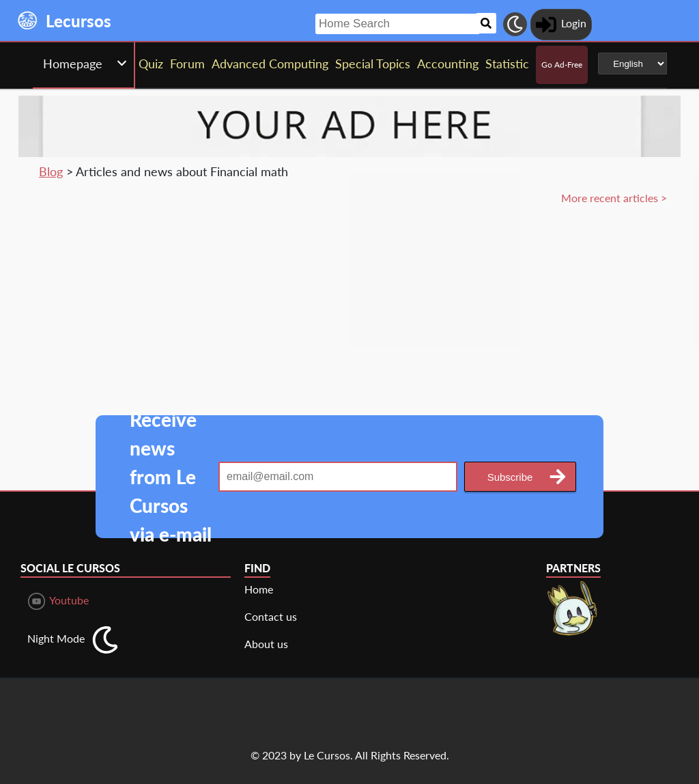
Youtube (58, 601)
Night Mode (56, 638)
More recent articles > (614, 198)
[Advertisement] (568, 303)
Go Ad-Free (562, 65)
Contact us (271, 616)
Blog (51, 171)
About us (266, 644)
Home (259, 589)
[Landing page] (28, 20)
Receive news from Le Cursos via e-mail (171, 477)
